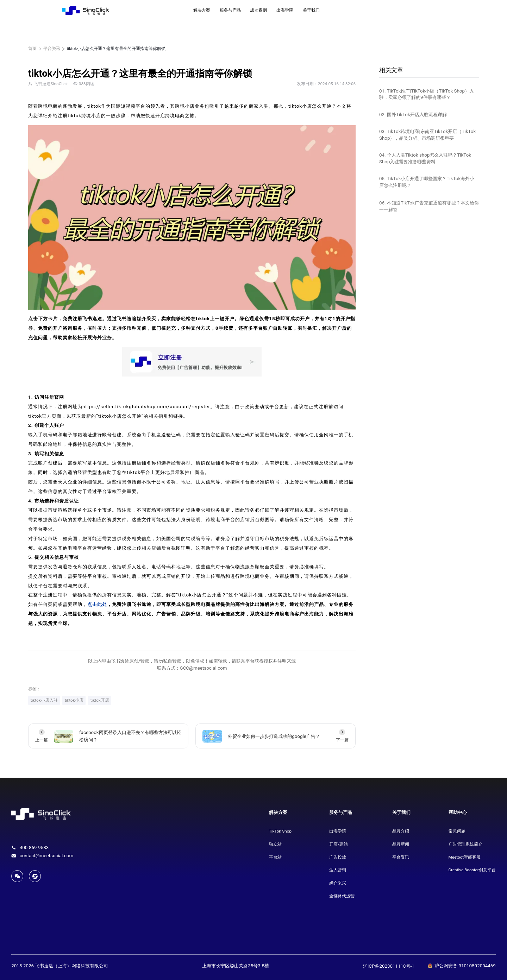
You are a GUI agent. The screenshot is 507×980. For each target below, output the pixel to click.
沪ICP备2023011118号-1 (389, 966)
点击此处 (97, 604)
